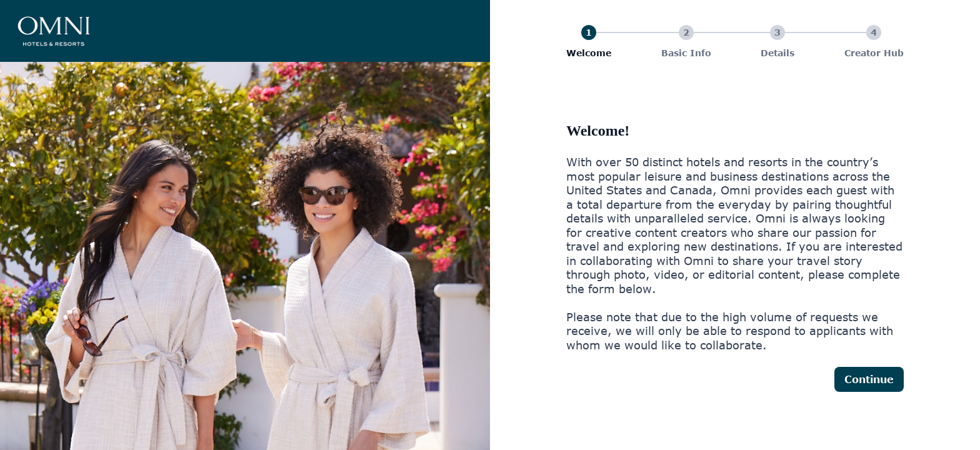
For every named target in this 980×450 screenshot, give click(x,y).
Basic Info (686, 53)
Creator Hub (874, 53)
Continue (869, 379)
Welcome (589, 53)
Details (777, 53)
